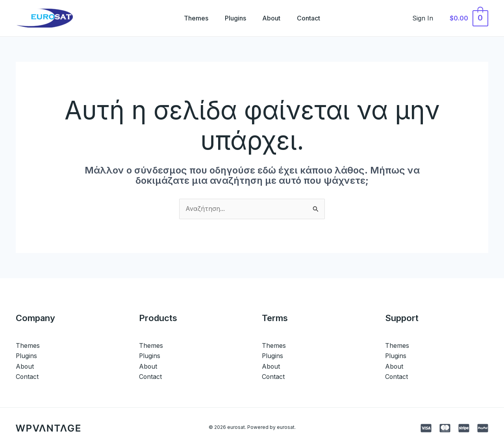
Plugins (234, 18)
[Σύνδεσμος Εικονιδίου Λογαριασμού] (427, 18)
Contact (312, 18)
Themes (193, 18)
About (273, 18)
